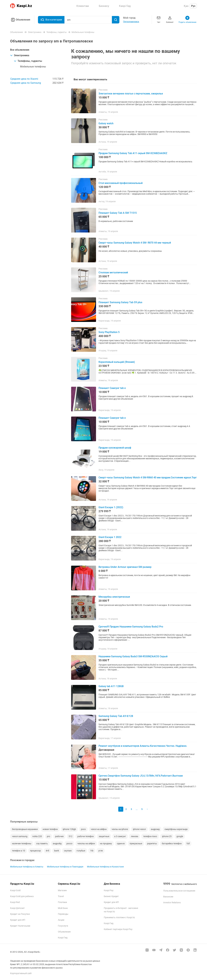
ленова (135, 836)
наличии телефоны (22, 843)
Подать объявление (187, 19)
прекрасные (136, 843)
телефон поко (150, 836)
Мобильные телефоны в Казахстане (105, 867)
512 (71, 836)
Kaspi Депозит (17, 908)
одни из (121, 843)
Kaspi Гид (63, 938)
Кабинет (170, 19)
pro (48, 836)
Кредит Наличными (20, 926)
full (188, 843)
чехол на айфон (99, 829)
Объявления (20, 20)
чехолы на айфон (86, 843)
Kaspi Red (15, 902)
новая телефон (50, 829)
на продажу (106, 843)
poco (83, 829)
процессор (35, 851)
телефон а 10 (19, 851)
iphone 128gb (69, 829)
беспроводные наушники (25, 829)
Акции (61, 920)
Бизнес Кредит (111, 896)
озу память (42, 843)
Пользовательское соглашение (179, 891)
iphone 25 (167, 836)
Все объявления (20, 50)
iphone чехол (139, 829)
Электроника (20, 55)
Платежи (62, 902)
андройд (57, 843)
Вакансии (168, 897)
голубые (81, 851)
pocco (69, 843)
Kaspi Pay (109, 890)
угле (101, 851)
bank (57, 851)
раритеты (152, 843)
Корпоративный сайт (21, 973)
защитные (104, 836)
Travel (61, 896)
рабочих (59, 836)
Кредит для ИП (18, 920)
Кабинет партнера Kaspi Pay (118, 929)
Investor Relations (172, 903)
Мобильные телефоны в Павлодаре (65, 867)
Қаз (186, 6)
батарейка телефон (172, 843)
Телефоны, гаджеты (28, 61)
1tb (92, 851)
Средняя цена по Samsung (26, 83)
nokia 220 (37, 836)
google (180, 836)
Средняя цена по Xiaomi (24, 79)
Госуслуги (63, 926)
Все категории (51, 20)
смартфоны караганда (176, 829)
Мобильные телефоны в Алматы (27, 867)
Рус (193, 6)
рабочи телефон (86, 836)
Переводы (63, 914)
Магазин (62, 890)
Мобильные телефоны (33, 67)
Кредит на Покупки (20, 914)
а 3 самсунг (120, 836)
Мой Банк (63, 908)
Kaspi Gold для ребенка (22, 896)
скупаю (68, 851)
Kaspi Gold (15, 890)
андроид (155, 829)
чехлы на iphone (120, 829)
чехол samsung (20, 836)
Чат (159, 19)
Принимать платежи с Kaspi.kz (119, 917)
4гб (47, 851)
